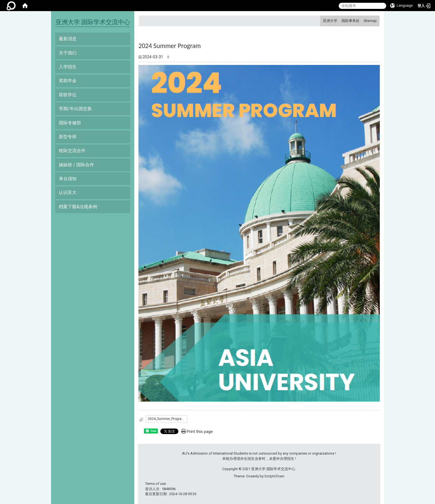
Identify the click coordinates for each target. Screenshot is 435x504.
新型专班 (68, 137)
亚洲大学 (330, 21)
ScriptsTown (274, 476)
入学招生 (68, 67)
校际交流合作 (72, 151)
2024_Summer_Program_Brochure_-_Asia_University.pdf (168, 419)
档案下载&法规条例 (78, 207)
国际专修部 (70, 123)
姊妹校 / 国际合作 (76, 165)
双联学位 (68, 95)
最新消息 (68, 39)
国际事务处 (351, 21)
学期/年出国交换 (75, 109)
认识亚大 (68, 192)
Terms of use (155, 484)
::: (321, 21)
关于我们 (68, 53)
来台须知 (68, 179)
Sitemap (370, 21)
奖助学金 (68, 81)
